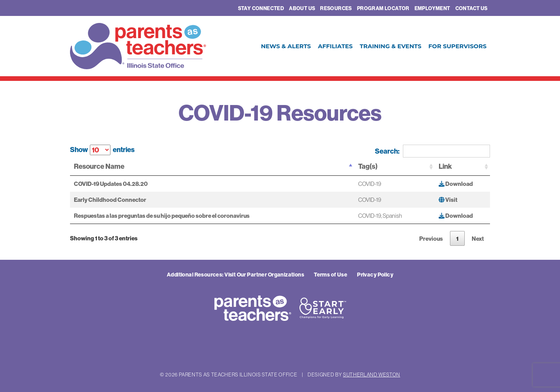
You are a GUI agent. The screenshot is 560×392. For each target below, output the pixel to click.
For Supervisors (458, 46)
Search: (432, 151)
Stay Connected (261, 8)
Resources (336, 8)
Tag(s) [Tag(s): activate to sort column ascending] (368, 166)
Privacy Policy (375, 275)
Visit (448, 200)
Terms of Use (331, 275)
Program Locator (383, 8)
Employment (432, 8)
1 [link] (457, 239)
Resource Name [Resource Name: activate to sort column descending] (99, 166)
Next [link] (478, 239)
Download (456, 184)
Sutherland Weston (372, 374)
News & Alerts (286, 46)
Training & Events (391, 46)
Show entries (102, 150)
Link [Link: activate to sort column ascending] (445, 166)
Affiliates (335, 46)
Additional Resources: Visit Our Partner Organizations (235, 275)
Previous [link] (431, 239)
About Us (302, 8)
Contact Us (472, 8)
